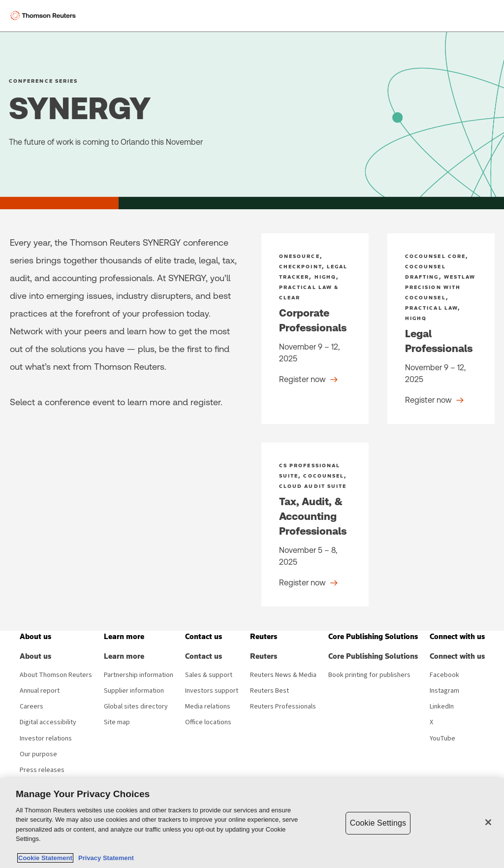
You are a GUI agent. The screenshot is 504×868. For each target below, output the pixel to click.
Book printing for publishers (369, 675)
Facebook (444, 675)
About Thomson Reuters (56, 675)
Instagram (444, 691)
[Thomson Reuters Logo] (45, 16)
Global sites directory (136, 707)
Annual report (40, 691)
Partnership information (139, 675)
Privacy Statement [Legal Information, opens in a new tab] (104, 858)
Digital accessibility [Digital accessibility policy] (48, 722)
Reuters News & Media (283, 675)
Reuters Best (269, 691)
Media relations (208, 707)
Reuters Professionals (283, 707)
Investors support (212, 691)
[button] (35, 637)
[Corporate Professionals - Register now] (315, 329)
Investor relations (46, 739)
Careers (31, 707)
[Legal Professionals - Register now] (441, 329)
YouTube (442, 739)
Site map (117, 722)
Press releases (42, 770)
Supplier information (134, 691)
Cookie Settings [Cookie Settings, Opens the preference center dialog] (378, 823)
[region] (252, 823)
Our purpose (38, 754)
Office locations (208, 722)
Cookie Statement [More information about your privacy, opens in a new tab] (45, 858)
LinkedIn (442, 707)
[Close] (488, 822)
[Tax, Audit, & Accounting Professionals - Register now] (315, 525)
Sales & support (209, 675)
